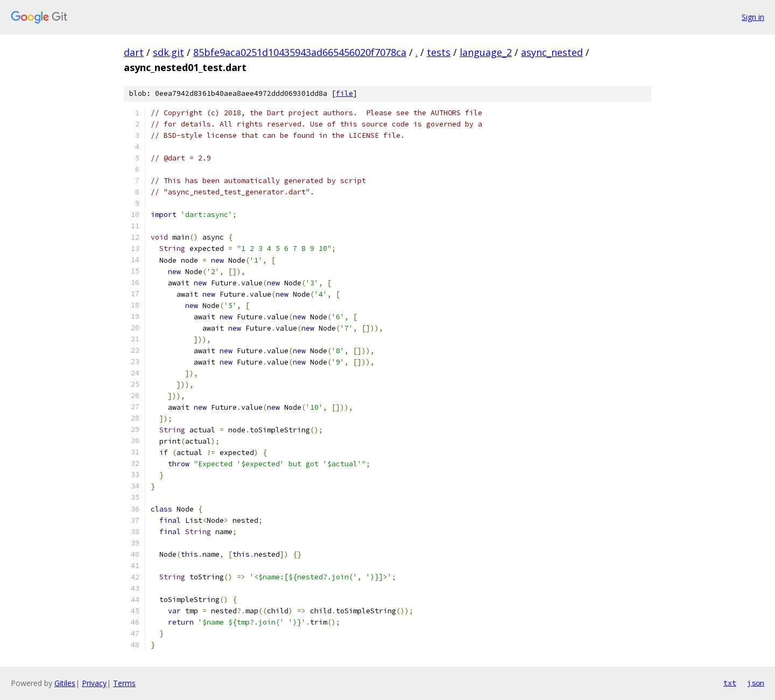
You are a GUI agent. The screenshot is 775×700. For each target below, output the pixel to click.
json (756, 683)
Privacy (94, 683)
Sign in (753, 17)
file (344, 93)
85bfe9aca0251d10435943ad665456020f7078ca (300, 52)
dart (134, 52)
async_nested (552, 52)
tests (439, 52)
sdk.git (168, 52)
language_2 (486, 52)
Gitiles (65, 683)
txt (730, 683)
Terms (124, 683)
